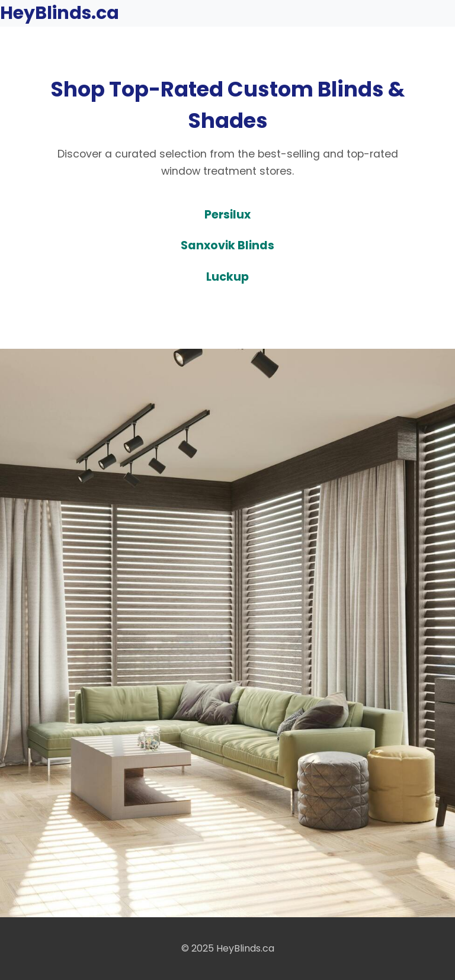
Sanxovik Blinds (227, 245)
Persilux (227, 215)
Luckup (227, 277)
